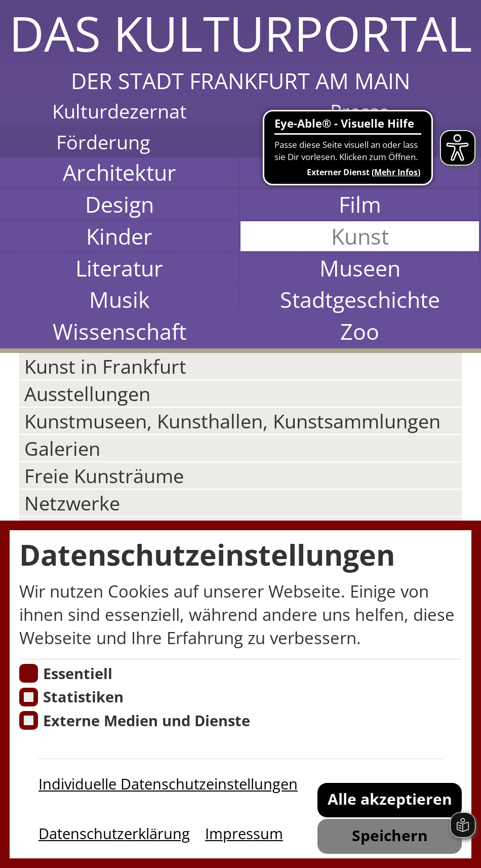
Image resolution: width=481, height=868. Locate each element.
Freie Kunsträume (104, 476)
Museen (360, 268)
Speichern (390, 835)
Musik (119, 300)
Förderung (103, 142)
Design (119, 204)
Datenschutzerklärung (114, 834)
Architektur (119, 172)
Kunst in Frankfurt (105, 366)
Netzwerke (72, 503)
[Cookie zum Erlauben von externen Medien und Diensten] (29, 720)
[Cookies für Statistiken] (29, 697)
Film (360, 204)
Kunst (360, 236)
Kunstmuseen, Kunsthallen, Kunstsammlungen (232, 421)
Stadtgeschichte (360, 300)
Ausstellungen (87, 393)
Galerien (62, 448)
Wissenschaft (119, 331)
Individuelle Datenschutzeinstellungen (168, 784)
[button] (240, 48)
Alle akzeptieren (390, 799)
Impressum (244, 834)
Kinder (119, 236)
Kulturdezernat (119, 111)
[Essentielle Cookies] (29, 673)
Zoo (360, 331)
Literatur (119, 268)
